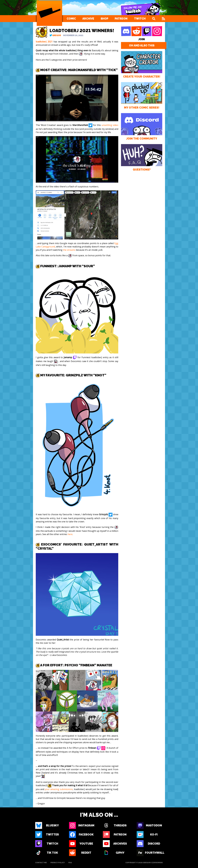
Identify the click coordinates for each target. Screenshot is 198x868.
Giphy (120, 853)
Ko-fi (154, 835)
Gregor (57, 35)
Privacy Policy (58, 863)
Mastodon (154, 825)
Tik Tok (52, 853)
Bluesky (52, 825)
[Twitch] (147, 31)
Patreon (121, 19)
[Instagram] (157, 31)
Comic (71, 19)
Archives (120, 844)
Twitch (140, 19)
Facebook (86, 835)
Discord (154, 844)
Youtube (86, 844)
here (70, 534)
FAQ (70, 863)
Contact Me (41, 863)
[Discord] (126, 31)
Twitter (52, 835)
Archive (88, 19)
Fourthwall (154, 853)
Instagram (86, 825)
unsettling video (110, 125)
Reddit (86, 853)
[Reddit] (136, 31)
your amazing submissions (59, 789)
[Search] (154, 19)
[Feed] (163, 19)
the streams (69, 250)
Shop (104, 19)
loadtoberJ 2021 (44, 42)
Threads (120, 825)
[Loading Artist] (49, 13)
